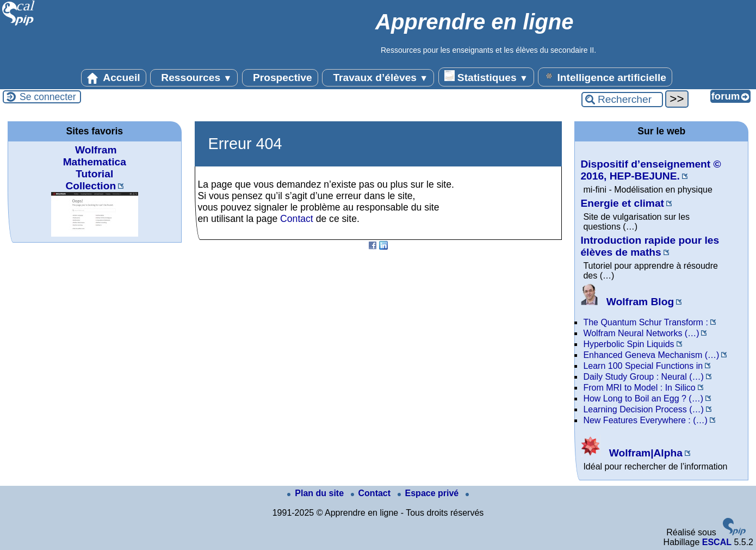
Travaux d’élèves (378, 78)
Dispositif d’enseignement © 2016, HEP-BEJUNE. (650, 170)
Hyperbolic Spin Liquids (628, 344)
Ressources (194, 78)
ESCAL (717, 542)
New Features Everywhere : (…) (645, 420)
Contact (297, 219)
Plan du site (317, 493)
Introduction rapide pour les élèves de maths (650, 246)
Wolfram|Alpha (631, 453)
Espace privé (429, 493)
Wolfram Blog (627, 302)
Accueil (114, 78)
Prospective (280, 78)
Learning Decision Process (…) (643, 409)
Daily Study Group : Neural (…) (643, 377)
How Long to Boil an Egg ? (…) (643, 398)
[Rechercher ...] (622, 100)
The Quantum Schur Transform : (645, 322)
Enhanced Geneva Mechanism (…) (651, 355)
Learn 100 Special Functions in (643, 366)
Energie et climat (622, 203)
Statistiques (486, 77)
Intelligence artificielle (605, 77)
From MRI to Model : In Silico (639, 388)
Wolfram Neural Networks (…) (641, 333)
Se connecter (48, 97)
